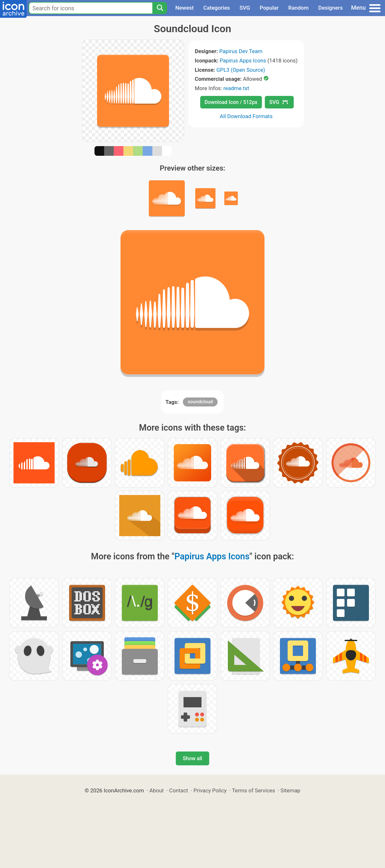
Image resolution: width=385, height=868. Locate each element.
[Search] (160, 8)
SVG (245, 8)
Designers (330, 8)
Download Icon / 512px (231, 102)
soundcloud (200, 402)
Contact (179, 790)
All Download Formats (246, 116)
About (157, 790)
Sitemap (291, 790)
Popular (269, 8)
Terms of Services (254, 790)
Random (298, 8)
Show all (192, 758)
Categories (217, 8)
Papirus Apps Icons (243, 61)
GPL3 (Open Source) (241, 70)
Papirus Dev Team (241, 51)
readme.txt (236, 88)
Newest (184, 8)
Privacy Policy (210, 790)
